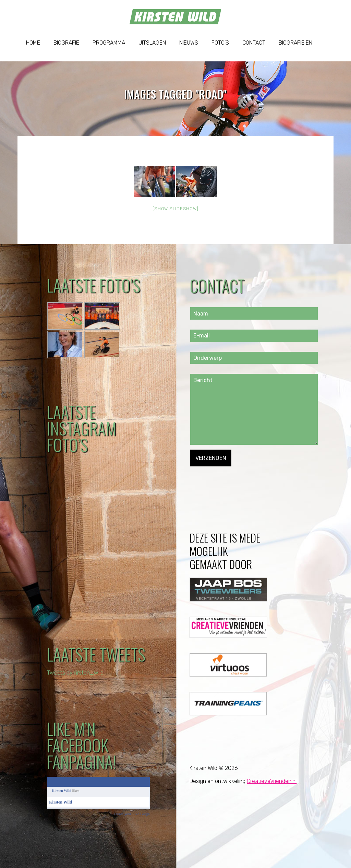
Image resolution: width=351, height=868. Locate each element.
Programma (109, 43)
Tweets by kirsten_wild (76, 673)
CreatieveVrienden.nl (272, 781)
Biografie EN (295, 43)
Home (33, 43)
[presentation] (242, 480)
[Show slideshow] (175, 209)
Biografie (66, 43)
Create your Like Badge (132, 814)
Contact (254, 43)
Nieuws (189, 43)
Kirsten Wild (62, 790)
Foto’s (220, 43)
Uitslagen (152, 43)
